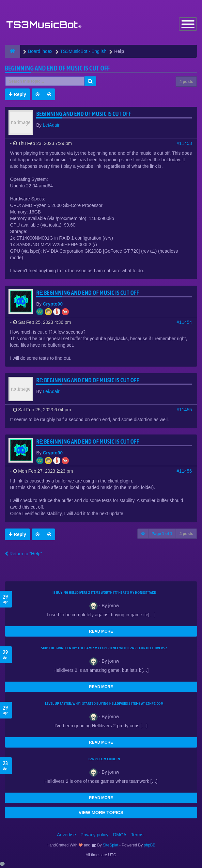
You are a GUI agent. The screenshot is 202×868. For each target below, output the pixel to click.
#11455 (184, 410)
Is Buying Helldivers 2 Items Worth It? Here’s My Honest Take (104, 593)
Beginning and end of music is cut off (57, 68)
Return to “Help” (23, 554)
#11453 (184, 144)
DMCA (120, 835)
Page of (162, 534)
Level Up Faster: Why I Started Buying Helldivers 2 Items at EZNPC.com (104, 704)
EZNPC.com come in (104, 759)
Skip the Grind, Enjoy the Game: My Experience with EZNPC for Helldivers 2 (104, 648)
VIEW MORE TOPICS (101, 813)
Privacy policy (95, 835)
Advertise (67, 835)
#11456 (184, 471)
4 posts (186, 82)
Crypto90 (53, 304)
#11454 (184, 323)
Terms (137, 835)
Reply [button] (17, 95)
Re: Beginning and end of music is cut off (88, 293)
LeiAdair (51, 125)
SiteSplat (110, 845)
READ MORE (101, 632)
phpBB (150, 845)
